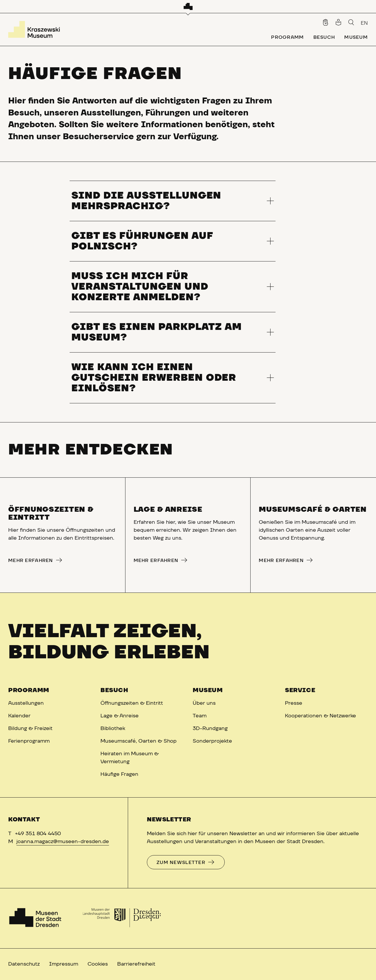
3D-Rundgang (210, 729)
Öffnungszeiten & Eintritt (132, 703)
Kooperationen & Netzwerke (320, 716)
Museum (208, 690)
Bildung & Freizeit (30, 729)
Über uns (204, 703)
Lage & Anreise (120, 716)
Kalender (19, 716)
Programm (29, 690)
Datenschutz (24, 964)
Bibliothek (113, 729)
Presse (294, 703)
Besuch (114, 690)
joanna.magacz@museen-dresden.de (63, 842)
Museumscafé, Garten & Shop (139, 741)
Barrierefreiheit (136, 964)
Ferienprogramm (29, 741)
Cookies (98, 964)
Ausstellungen (26, 703)
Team (200, 716)
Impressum (64, 964)
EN (364, 23)
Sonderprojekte (212, 741)
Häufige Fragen (119, 774)
